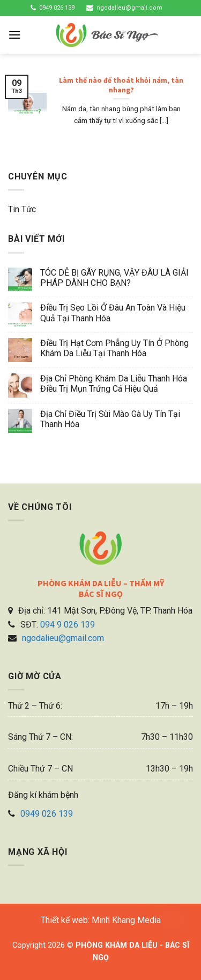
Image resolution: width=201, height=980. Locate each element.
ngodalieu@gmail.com (129, 8)
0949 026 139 (57, 8)
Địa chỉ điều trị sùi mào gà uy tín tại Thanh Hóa (110, 419)
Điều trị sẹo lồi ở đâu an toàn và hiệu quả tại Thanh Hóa (113, 313)
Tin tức (22, 209)
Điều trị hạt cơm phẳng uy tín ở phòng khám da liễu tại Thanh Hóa (114, 348)
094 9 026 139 (68, 625)
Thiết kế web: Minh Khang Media (101, 920)
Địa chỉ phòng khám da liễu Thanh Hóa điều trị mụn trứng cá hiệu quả (114, 384)
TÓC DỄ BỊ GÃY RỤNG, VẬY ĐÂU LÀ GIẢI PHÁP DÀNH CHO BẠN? (114, 278)
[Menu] (14, 35)
